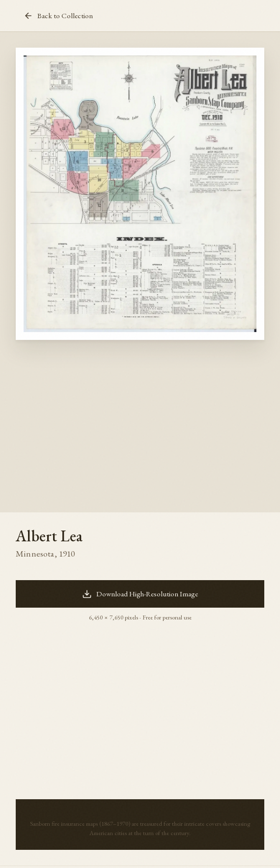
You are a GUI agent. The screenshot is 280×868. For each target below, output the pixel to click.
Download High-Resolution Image (140, 594)
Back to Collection (58, 16)
